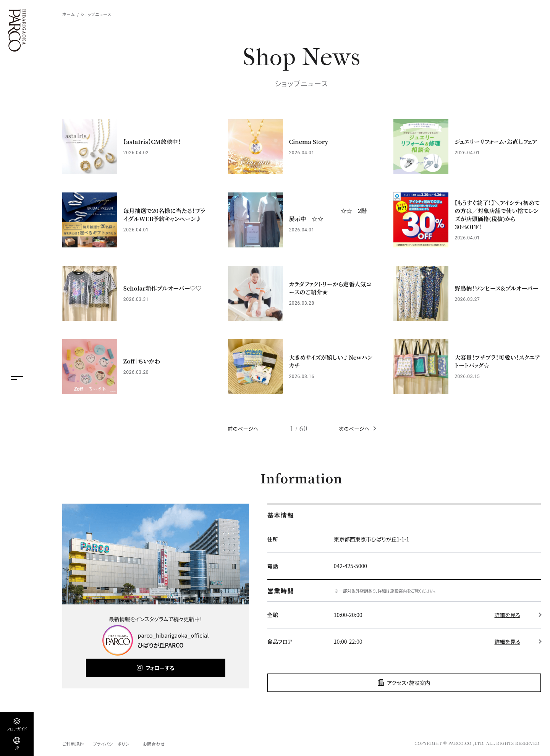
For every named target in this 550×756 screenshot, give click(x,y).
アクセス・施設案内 (409, 683)
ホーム (69, 14)
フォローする (160, 668)
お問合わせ (154, 744)
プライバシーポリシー (113, 744)
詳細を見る (507, 615)
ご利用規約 (73, 744)
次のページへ (354, 429)
